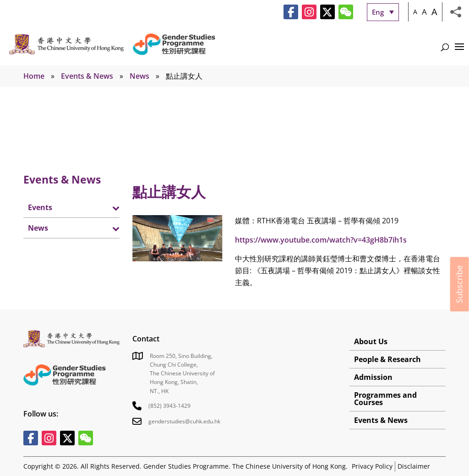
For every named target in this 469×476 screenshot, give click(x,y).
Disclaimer (414, 466)
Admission (373, 377)
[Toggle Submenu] (104, 207)
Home (34, 76)
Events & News (87, 76)
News (139, 76)
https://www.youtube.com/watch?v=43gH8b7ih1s (321, 240)
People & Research (387, 359)
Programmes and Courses (385, 399)
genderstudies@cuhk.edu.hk (184, 421)
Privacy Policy (372, 466)
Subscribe (459, 284)
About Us (371, 341)
